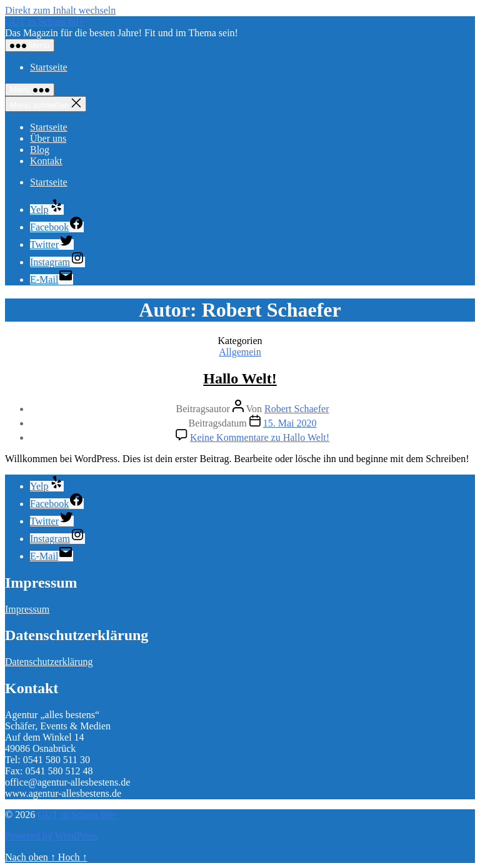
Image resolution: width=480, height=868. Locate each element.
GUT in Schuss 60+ (45, 22)
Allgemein (240, 352)
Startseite (49, 67)
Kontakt (46, 161)
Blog (40, 150)
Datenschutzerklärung (49, 662)
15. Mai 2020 (290, 423)
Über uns (48, 138)
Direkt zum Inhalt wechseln (60, 10)
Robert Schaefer (297, 409)
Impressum (27, 609)
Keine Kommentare (260, 437)
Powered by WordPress (52, 836)
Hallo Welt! (240, 378)
